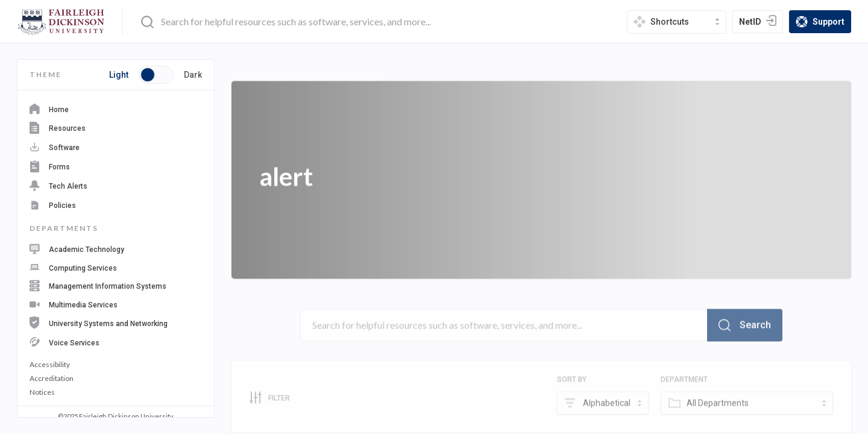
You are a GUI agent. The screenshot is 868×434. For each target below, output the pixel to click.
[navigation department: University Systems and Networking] (116, 323)
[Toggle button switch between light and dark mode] (156, 75)
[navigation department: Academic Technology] (116, 249)
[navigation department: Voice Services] (116, 342)
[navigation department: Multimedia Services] (116, 304)
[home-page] (61, 22)
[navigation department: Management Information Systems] (116, 286)
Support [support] (823, 23)
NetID (761, 23)
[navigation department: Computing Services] (116, 267)
